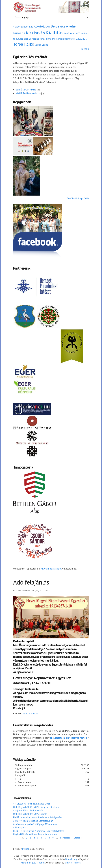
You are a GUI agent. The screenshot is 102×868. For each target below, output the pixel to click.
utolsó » (78, 838)
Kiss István (35, 33)
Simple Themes (73, 863)
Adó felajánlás (20, 827)
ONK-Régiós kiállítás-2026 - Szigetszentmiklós (36, 807)
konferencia (70, 33)
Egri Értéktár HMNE (26, 90)
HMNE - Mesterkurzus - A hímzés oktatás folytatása (38, 817)
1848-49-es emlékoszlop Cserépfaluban (33, 821)
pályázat (81, 39)
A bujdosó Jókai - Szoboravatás (28, 810)
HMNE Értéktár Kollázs (28, 93)
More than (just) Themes (33, 863)
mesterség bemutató (63, 39)
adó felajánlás (30, 714)
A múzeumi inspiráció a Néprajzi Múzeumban (35, 824)
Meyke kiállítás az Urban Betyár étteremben (35, 834)
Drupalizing (71, 859)
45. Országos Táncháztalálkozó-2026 (32, 804)
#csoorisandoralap (23, 27)
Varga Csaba (42, 45)
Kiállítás (55, 32)
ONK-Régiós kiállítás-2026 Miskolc (30, 814)
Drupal (26, 849)
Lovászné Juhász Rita (40, 39)
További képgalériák (78, 198)
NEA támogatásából (51, 569)
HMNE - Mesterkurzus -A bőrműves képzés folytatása (39, 831)
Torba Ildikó (24, 44)
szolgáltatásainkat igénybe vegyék (68, 738)
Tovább (85, 49)
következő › (66, 838)
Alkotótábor (42, 26)
